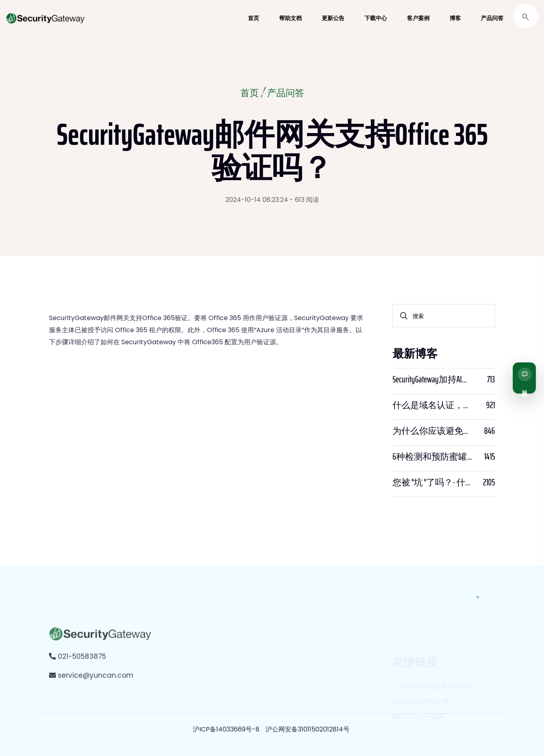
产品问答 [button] (492, 18)
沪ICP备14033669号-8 (226, 729)
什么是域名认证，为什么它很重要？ (434, 405)
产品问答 (286, 94)
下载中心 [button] (376, 18)
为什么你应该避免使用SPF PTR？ (434, 431)
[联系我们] (524, 378)
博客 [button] (455, 18)
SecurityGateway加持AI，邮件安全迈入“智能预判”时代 (434, 380)
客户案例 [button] (418, 18)
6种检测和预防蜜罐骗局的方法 (434, 457)
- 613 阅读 (304, 200)
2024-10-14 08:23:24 (257, 200)
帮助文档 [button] (290, 18)
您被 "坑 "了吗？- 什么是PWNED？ (434, 483)
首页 (249, 94)
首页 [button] (254, 18)
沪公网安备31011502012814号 (308, 729)
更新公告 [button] (333, 18)
